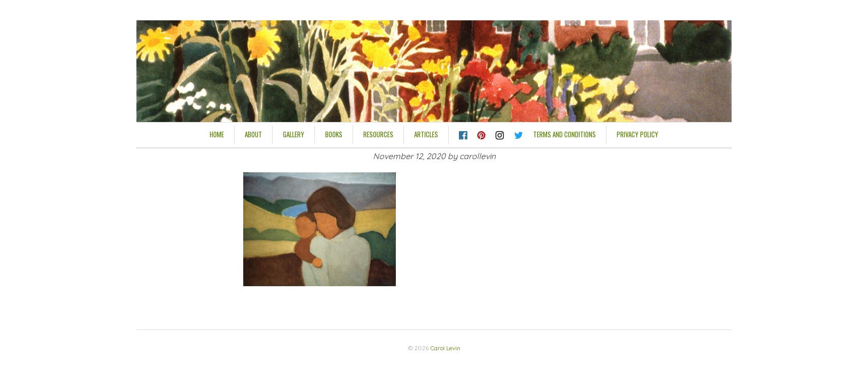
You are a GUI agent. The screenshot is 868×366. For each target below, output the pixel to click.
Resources (378, 134)
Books (334, 134)
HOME (217, 134)
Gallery (294, 134)
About (253, 134)
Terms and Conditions (565, 134)
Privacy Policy (638, 134)
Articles (426, 134)
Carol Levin (445, 348)
